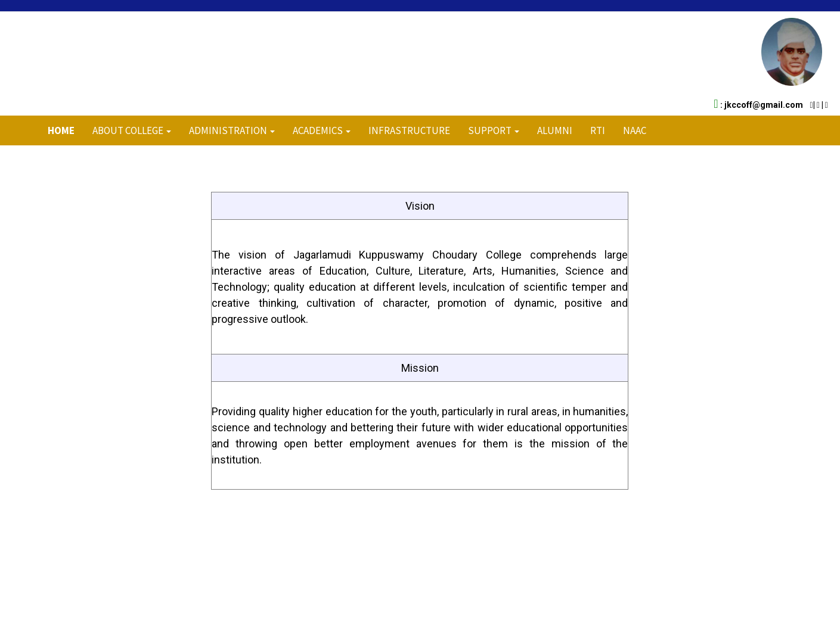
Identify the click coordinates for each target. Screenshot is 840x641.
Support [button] (494, 130)
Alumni (555, 130)
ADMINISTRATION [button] (232, 130)
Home (61, 130)
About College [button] (132, 130)
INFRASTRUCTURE (409, 130)
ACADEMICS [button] (322, 130)
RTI (598, 130)
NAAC (635, 130)
